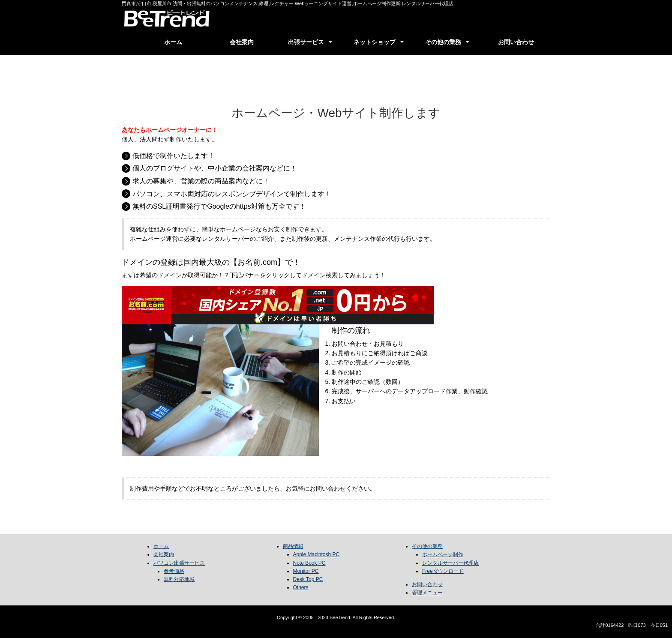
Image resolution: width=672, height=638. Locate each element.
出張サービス (306, 42)
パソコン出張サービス (179, 563)
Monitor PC (306, 571)
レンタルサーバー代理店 (450, 563)
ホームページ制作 (443, 554)
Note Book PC (309, 563)
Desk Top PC (308, 579)
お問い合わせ (516, 42)
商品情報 (293, 546)
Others (301, 587)
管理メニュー (427, 593)
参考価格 (174, 571)
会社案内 (242, 42)
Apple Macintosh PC (316, 554)
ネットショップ (375, 42)
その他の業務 (443, 42)
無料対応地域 (179, 579)
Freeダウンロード (443, 571)
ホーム (173, 42)
